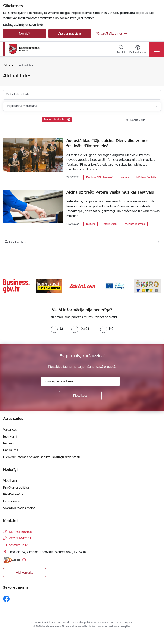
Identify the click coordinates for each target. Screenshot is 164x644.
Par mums (11, 450)
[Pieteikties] (80, 396)
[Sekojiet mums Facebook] (6, 599)
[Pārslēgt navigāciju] (157, 49)
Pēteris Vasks (110, 224)
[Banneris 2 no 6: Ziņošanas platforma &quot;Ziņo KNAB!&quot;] (49, 286)
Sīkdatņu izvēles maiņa (19, 508)
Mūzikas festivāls (146, 177)
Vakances (10, 430)
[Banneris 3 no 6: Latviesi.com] (82, 286)
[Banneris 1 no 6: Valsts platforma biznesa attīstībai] (16, 286)
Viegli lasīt (10, 481)
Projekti (9, 443)
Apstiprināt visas (70, 33)
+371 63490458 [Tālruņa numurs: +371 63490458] (20, 532)
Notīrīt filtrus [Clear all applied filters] (138, 120)
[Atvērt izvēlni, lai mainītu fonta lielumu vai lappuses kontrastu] (138, 50)
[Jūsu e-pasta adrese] (80, 381)
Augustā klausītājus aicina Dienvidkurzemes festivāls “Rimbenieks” (107, 143)
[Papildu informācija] (24, 560)
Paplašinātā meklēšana (22, 106)
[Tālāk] (156, 286)
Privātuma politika (16, 487)
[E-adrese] (12, 560)
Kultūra (125, 177)
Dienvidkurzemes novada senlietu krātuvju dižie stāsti (41, 457)
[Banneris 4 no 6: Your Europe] (115, 286)
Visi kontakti (25, 573)
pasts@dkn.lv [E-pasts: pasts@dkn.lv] (18, 545)
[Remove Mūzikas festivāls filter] (69, 119)
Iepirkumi (10, 436)
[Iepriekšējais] (8, 286)
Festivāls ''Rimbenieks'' (100, 177)
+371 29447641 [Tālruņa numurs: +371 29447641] (20, 538)
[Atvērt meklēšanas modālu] (121, 50)
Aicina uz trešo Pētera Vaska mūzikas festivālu (110, 192)
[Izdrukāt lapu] (82, 242)
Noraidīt (25, 33)
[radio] (57, 329)
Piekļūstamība (13, 494)
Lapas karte (12, 501)
